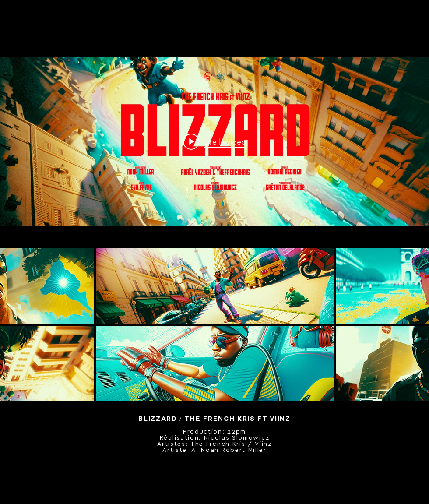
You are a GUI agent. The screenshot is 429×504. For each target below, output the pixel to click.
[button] (215, 286)
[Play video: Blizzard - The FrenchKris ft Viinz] (214, 141)
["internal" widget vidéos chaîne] (214, 141)
